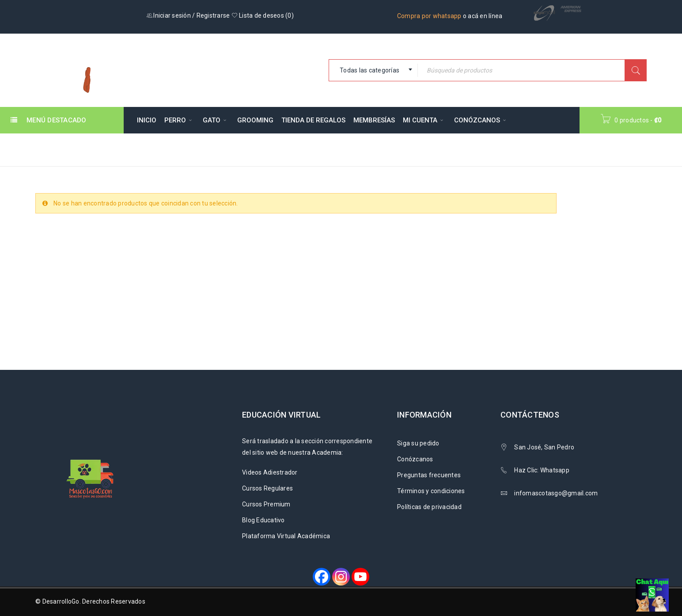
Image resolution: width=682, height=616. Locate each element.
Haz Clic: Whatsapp (542, 470)
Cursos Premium (266, 504)
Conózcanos (415, 459)
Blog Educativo (263, 520)
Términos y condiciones (431, 491)
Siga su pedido (418, 443)
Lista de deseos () (263, 15)
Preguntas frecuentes (429, 475)
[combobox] (373, 70)
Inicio (498, 149)
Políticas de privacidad (429, 507)
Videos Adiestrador (270, 472)
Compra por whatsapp (429, 16)
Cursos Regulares (267, 488)
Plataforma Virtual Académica (286, 536)
